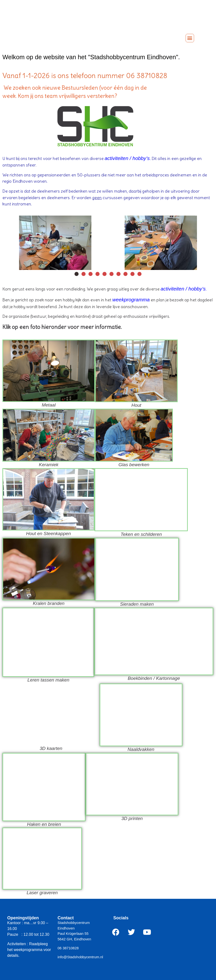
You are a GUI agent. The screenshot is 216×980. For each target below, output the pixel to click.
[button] (190, 38)
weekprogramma (131, 300)
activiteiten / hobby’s (127, 158)
